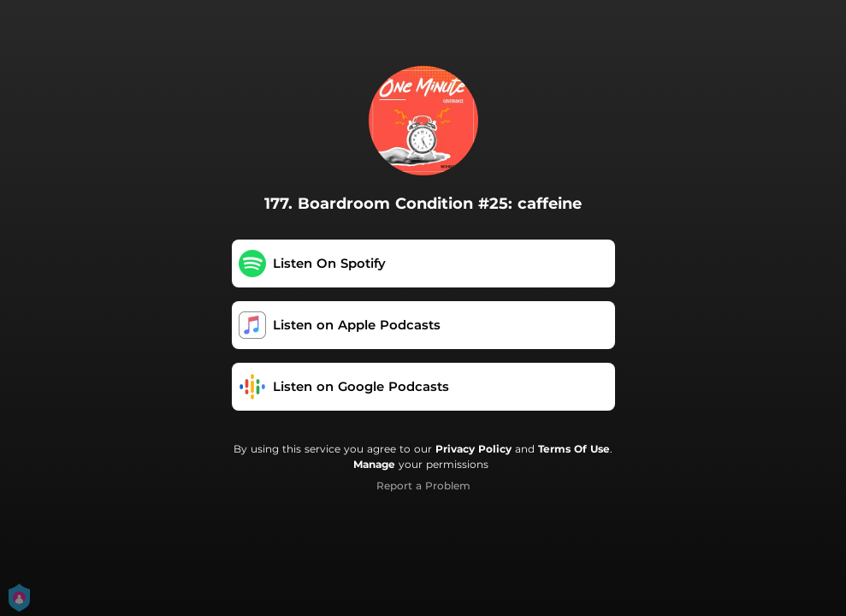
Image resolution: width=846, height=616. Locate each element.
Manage (374, 464)
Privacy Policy (473, 449)
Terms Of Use (574, 449)
